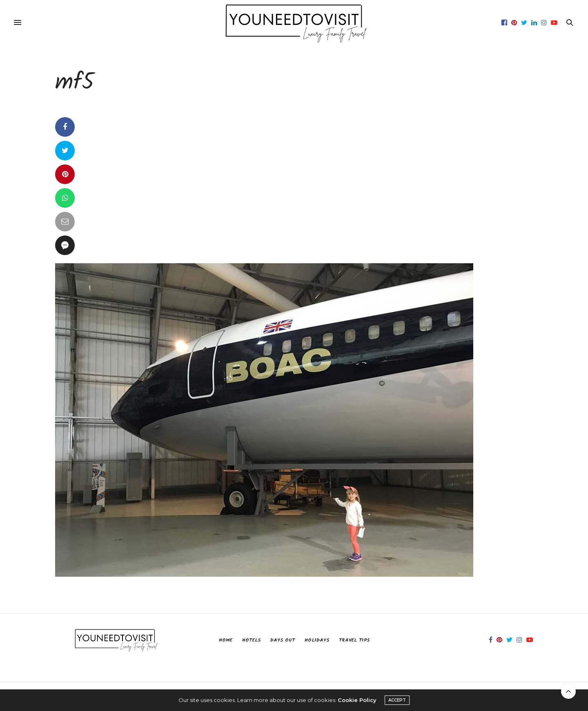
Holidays (317, 640)
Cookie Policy (357, 700)
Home (226, 640)
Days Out (283, 640)
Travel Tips (354, 640)
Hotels (251, 640)
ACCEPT (397, 700)
